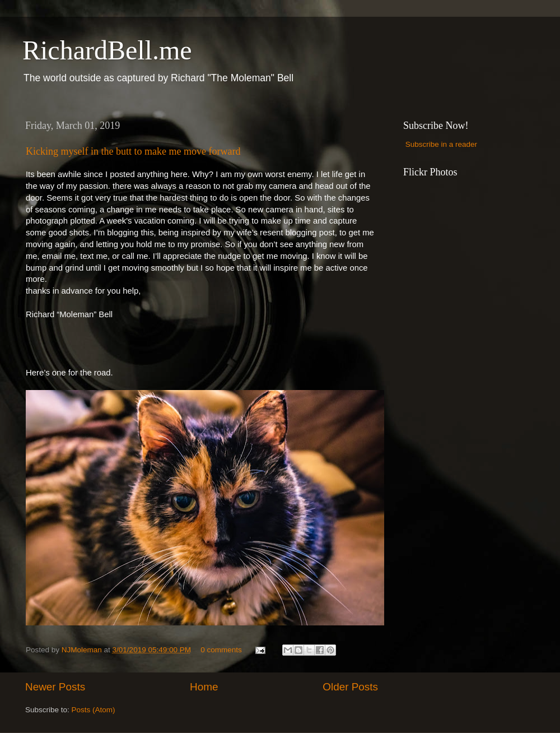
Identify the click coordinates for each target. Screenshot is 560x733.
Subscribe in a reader (441, 144)
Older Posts (350, 687)
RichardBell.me (107, 50)
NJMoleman (83, 650)
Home (204, 687)
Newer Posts (55, 687)
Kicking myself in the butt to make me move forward (133, 151)
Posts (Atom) (94, 710)
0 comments (221, 650)
